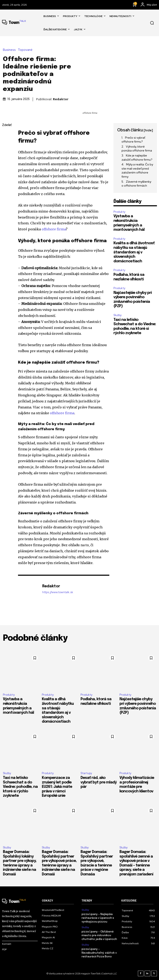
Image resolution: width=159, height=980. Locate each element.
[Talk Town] (14, 23)
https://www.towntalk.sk (58, 592)
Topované (26, 50)
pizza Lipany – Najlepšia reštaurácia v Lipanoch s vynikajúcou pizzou (98, 918)
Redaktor (61, 99)
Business (10, 50)
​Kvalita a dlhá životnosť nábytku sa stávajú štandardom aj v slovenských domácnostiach (134, 252)
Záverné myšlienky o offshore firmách (136, 184)
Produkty (119, 212)
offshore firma (54, 229)
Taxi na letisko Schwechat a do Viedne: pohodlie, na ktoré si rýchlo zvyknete (20, 787)
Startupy (86, 773)
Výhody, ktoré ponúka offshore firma (137, 149)
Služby (117, 315)
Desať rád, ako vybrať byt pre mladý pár (99, 782)
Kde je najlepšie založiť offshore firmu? (137, 158)
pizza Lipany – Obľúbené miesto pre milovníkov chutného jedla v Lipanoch (99, 935)
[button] (152, 23)
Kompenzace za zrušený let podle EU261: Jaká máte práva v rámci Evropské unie (57, 787)
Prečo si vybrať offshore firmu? (133, 140)
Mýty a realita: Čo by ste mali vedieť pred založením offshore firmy (137, 170)
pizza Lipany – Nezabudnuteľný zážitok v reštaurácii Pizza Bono (99, 953)
